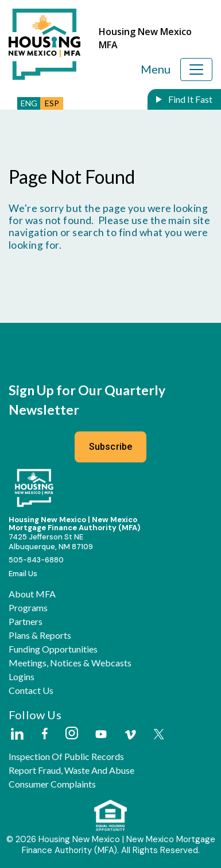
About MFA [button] (32, 594)
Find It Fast (189, 99)
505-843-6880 (36, 560)
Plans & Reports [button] (40, 635)
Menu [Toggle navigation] (156, 69)
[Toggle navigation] (196, 70)
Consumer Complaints (52, 784)
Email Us (23, 574)
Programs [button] (28, 608)
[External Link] (17, 735)
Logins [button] (22, 677)
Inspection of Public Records (66, 757)
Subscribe (111, 447)
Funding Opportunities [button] (53, 649)
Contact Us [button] (31, 690)
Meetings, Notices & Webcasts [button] (70, 663)
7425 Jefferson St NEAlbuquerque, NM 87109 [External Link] (51, 542)
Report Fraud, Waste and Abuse (71, 770)
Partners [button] (26, 622)
